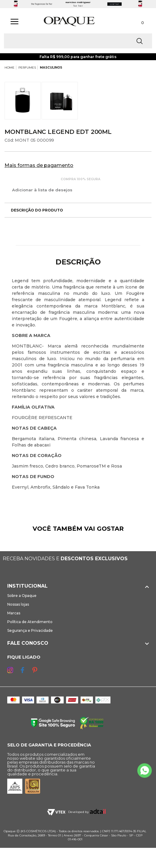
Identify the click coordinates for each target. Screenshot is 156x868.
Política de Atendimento (30, 622)
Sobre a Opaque (22, 596)
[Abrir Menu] (14, 22)
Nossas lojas (18, 604)
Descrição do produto (34, 210)
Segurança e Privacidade (30, 630)
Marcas (14, 613)
